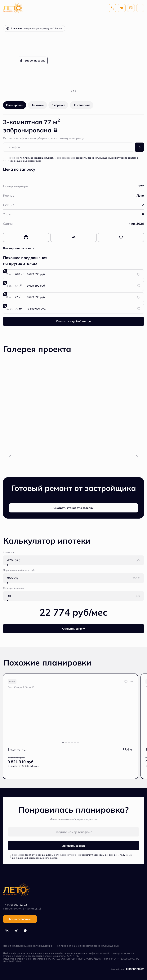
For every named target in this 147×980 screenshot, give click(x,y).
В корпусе (58, 105)
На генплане (82, 105)
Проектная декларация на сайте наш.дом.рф (28, 946)
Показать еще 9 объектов (73, 321)
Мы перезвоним (20, 919)
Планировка (15, 105)
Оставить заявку (73, 629)
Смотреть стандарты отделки (73, 508)
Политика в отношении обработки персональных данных (87, 946)
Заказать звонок (73, 846)
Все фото (73, 455)
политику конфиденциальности (37, 158)
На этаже (37, 105)
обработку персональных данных (94, 158)
